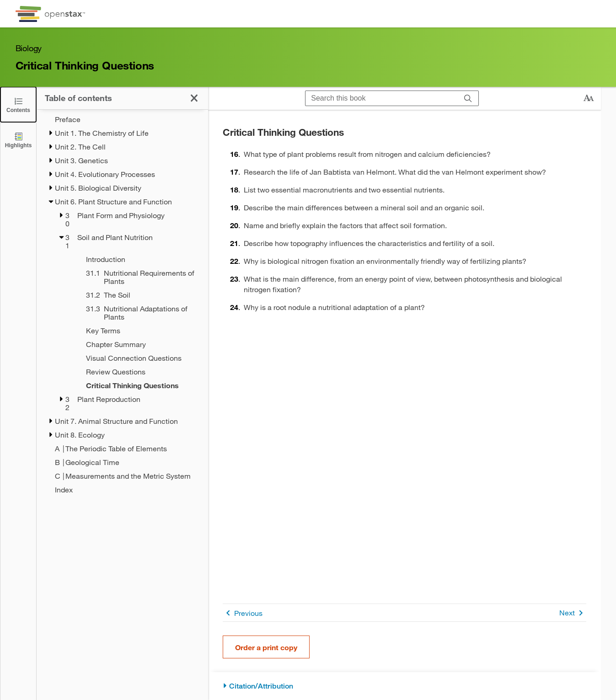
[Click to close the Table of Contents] (18, 104)
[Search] (468, 98)
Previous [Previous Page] (243, 613)
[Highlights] (18, 140)
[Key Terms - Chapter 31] (135, 331)
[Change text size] (589, 98)
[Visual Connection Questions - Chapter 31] (135, 358)
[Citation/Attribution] (404, 686)
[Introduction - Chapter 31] (135, 259)
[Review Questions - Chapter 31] (135, 372)
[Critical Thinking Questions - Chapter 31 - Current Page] (135, 385)
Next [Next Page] (573, 613)
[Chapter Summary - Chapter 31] (135, 344)
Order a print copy (266, 647)
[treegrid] (122, 305)
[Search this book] (382, 98)
